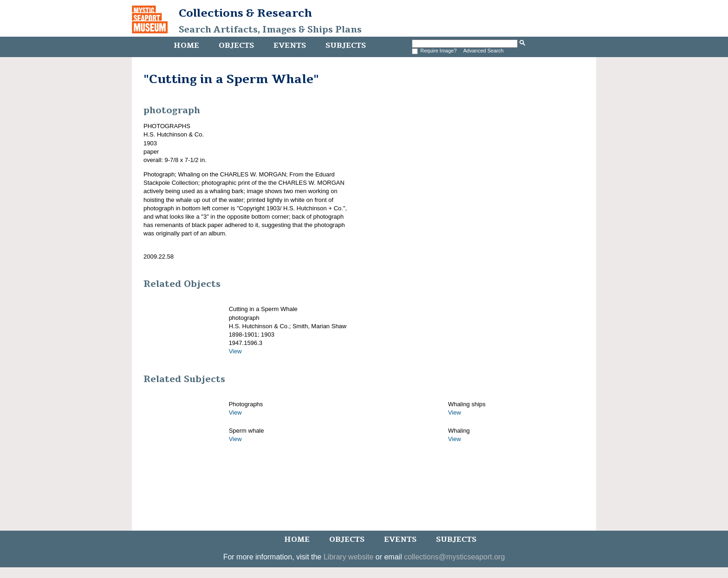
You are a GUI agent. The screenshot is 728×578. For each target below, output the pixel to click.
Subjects (346, 45)
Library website (349, 557)
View (235, 351)
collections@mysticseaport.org (454, 557)
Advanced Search (484, 51)
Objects (236, 45)
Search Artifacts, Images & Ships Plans (270, 30)
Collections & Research (245, 13)
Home (186, 45)
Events (290, 45)
